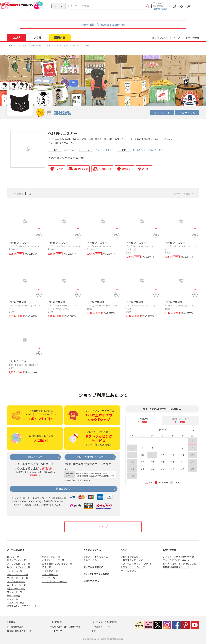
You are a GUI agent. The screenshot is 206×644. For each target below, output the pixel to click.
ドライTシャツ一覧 (16, 560)
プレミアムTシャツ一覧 (19, 564)
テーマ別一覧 (49, 578)
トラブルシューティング (133, 567)
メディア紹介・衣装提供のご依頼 (179, 564)
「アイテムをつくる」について (136, 564)
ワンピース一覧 (15, 571)
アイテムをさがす (16, 550)
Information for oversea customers (103, 25)
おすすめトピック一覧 (53, 560)
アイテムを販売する (93, 567)
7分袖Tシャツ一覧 (16, 588)
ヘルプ (177, 38)
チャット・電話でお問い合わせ (178, 557)
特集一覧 (47, 567)
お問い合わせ (192, 38)
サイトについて (128, 571)
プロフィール (162, 113)
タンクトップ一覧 (16, 581)
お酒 (138, 150)
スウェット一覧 (15, 592)
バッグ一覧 (12, 599)
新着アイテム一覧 (51, 557)
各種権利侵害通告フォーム (176, 567)
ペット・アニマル (103, 150)
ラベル (150, 150)
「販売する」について (132, 560)
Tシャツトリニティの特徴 (96, 574)
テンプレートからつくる (96, 557)
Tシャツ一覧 (13, 557)
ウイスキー (160, 150)
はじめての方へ (91, 581)
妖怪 (144, 150)
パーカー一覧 (14, 595)
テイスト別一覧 (50, 574)
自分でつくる (90, 560)
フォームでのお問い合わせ (176, 560)
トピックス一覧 (50, 571)
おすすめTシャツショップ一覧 (57, 564)
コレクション (187, 113)
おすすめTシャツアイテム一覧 (22, 606)
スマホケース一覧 (16, 602)
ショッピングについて (132, 557)
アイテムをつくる (92, 550)
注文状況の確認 (160, 9)
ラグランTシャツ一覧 (18, 574)
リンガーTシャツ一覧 (18, 578)
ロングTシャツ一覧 (16, 585)
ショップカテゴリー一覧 (54, 581)
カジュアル (69, 150)
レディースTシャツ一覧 (18, 567)
